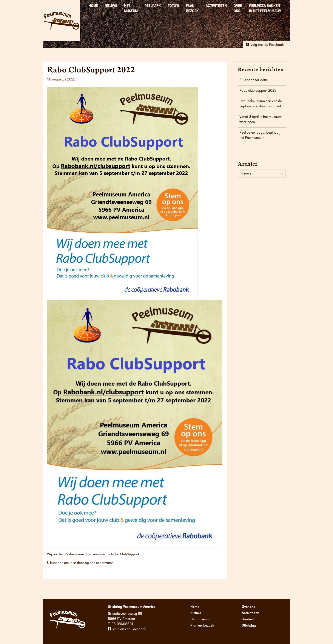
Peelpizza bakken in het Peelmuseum (265, 9)
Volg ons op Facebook (265, 44)
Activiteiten (216, 6)
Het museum (131, 9)
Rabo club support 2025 (258, 91)
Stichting (249, 626)
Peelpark (153, 6)
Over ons (238, 9)
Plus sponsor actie (254, 80)
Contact (248, 619)
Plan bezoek (192, 9)
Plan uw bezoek (202, 626)
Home (93, 6)
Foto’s (173, 6)
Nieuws (111, 6)
